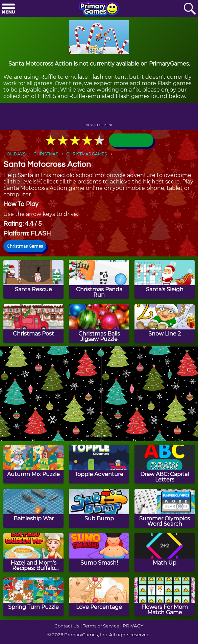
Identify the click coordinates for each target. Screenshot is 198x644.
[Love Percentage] (99, 597)
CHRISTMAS (46, 154)
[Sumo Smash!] (99, 553)
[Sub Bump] (99, 508)
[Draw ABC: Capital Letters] (165, 464)
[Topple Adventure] (99, 464)
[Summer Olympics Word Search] (165, 508)
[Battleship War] (33, 508)
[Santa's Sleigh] (165, 279)
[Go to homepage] (99, 9)
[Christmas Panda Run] (99, 279)
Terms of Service (101, 626)
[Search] (190, 9)
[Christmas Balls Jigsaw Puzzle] (99, 324)
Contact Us (67, 626)
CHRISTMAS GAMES (86, 154)
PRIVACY (133, 626)
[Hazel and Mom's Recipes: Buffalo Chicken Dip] (33, 553)
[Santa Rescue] (33, 279)
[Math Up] (165, 553)
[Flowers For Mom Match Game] (165, 597)
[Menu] (8, 9)
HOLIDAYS (14, 154)
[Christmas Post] (33, 324)
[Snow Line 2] (165, 324)
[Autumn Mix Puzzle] (33, 464)
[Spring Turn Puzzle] (33, 597)
